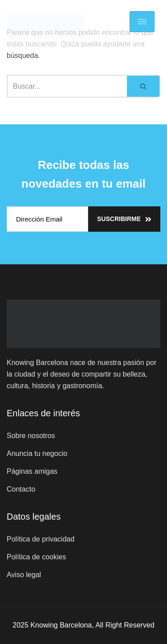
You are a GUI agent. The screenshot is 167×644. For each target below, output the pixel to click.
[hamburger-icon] (142, 22)
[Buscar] (67, 86)
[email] (47, 219)
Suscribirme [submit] (124, 219)
